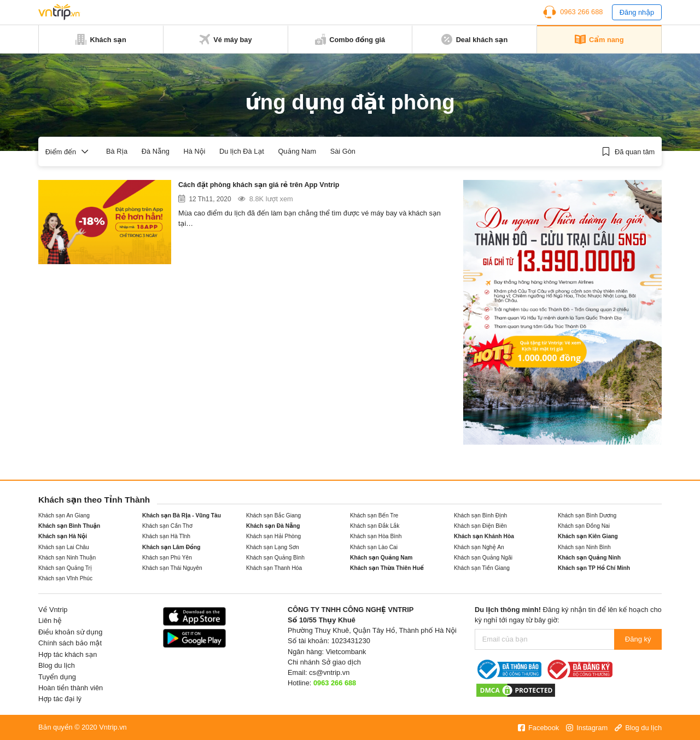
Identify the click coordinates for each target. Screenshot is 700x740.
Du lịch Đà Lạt (242, 151)
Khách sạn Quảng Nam (381, 558)
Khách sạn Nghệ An (479, 547)
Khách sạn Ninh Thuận (67, 558)
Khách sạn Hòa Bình (376, 536)
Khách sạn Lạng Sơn (273, 547)
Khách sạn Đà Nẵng (273, 526)
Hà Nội (195, 151)
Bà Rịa (117, 151)
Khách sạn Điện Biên (480, 526)
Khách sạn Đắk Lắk (375, 526)
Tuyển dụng (57, 677)
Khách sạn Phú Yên (167, 558)
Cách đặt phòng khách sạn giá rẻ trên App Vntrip (277, 186)
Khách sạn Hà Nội (63, 536)
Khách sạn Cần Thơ (167, 526)
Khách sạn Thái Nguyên (172, 568)
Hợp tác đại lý (60, 699)
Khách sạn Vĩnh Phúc (65, 578)
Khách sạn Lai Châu (64, 547)
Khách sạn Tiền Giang (482, 568)
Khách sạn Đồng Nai (584, 526)
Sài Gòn (343, 151)
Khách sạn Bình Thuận (69, 526)
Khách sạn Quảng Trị (65, 568)
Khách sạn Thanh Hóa (274, 568)
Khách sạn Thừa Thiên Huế (387, 568)
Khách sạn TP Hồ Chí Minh (594, 568)
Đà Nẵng (156, 151)
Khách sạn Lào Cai (374, 547)
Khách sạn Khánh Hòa (484, 536)
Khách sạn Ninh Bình (584, 547)
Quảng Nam (297, 151)
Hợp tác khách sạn (68, 654)
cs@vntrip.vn (329, 672)
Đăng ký (638, 639)
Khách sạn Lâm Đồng (171, 547)
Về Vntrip (53, 610)
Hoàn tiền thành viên (71, 688)
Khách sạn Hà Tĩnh (166, 536)
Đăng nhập (637, 12)
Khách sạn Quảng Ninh (589, 558)
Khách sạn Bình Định (480, 515)
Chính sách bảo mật (70, 643)
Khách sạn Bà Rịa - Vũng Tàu (182, 515)
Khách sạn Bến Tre (374, 515)
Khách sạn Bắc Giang (273, 515)
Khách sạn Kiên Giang (588, 536)
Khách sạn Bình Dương (587, 515)
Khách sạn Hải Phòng (273, 536)
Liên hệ (50, 620)
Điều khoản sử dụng (70, 632)
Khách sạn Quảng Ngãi (483, 558)
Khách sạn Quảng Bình (275, 558)
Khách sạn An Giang (64, 515)
